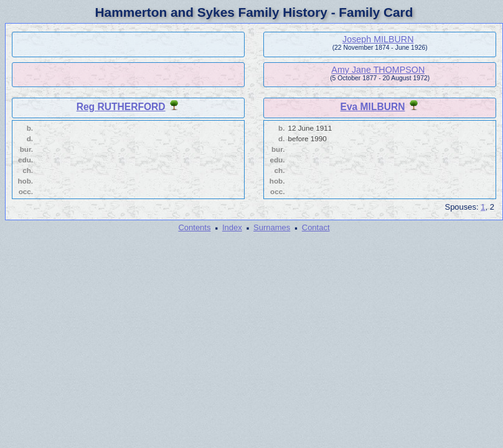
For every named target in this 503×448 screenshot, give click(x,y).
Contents (194, 227)
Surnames (272, 227)
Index (232, 227)
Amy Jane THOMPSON (378, 70)
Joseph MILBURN (378, 39)
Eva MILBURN (373, 107)
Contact (316, 227)
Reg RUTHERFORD (121, 107)
